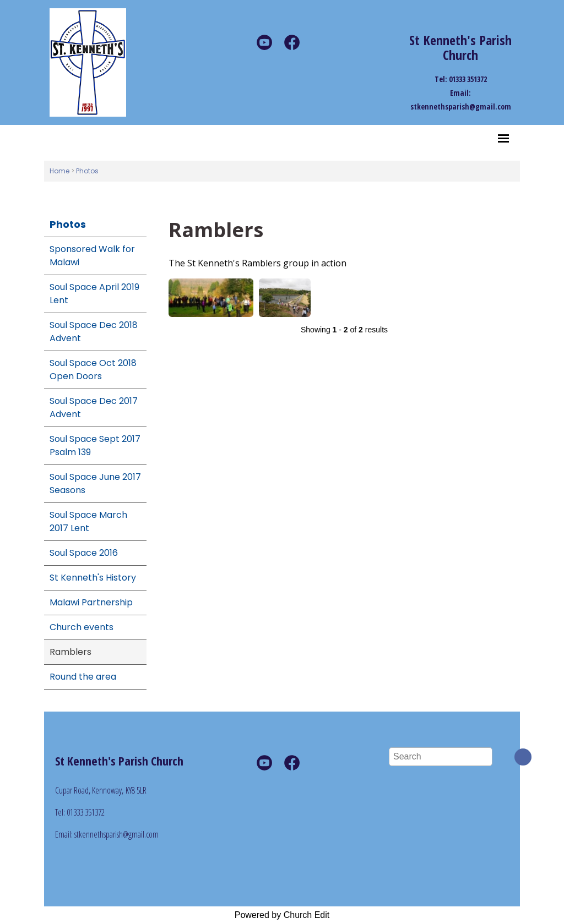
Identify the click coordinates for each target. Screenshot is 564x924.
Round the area (83, 677)
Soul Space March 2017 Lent (88, 521)
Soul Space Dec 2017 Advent (94, 408)
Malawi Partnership (91, 602)
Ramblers (70, 652)
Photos (87, 171)
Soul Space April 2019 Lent (94, 294)
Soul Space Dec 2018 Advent (94, 332)
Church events (82, 627)
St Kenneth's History (93, 578)
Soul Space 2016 (84, 553)
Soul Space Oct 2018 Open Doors (93, 370)
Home (59, 171)
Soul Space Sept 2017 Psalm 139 (95, 445)
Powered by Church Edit (282, 915)
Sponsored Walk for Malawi (92, 256)
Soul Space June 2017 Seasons (95, 483)
